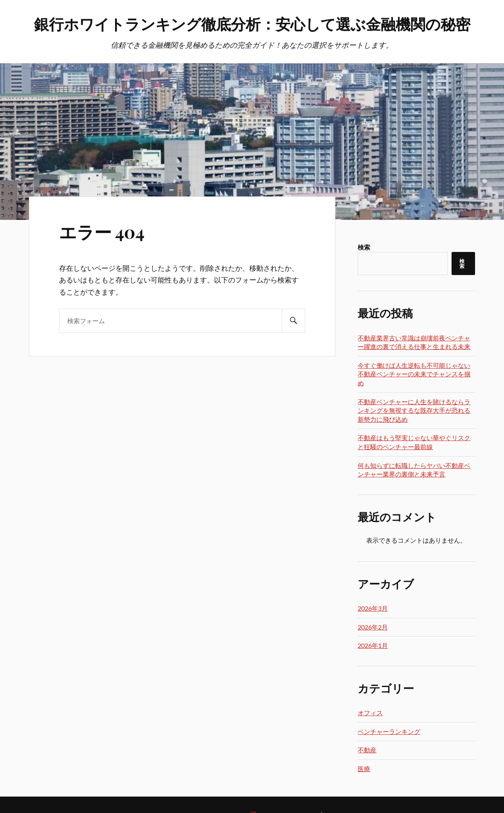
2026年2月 (373, 627)
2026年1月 (373, 645)
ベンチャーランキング (389, 731)
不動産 (367, 750)
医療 (364, 769)
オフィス (370, 713)
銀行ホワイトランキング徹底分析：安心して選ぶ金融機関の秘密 (252, 24)
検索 (364, 247)
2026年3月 (373, 608)
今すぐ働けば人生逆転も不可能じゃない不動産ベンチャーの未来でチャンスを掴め (414, 374)
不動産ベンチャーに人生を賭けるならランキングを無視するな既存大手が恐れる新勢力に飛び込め (414, 410)
